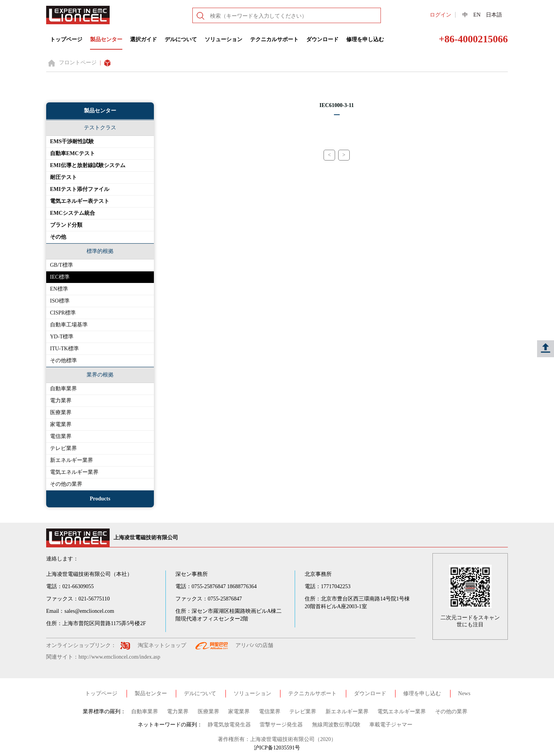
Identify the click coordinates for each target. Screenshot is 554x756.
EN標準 (59, 289)
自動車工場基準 (69, 325)
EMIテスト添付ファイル (80, 189)
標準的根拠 (100, 251)
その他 (58, 237)
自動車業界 (63, 389)
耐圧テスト (63, 177)
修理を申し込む (365, 39)
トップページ (66, 39)
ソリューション (224, 39)
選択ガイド (144, 39)
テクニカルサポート (274, 39)
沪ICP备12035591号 (277, 748)
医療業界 (61, 412)
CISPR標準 (63, 313)
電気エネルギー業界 (74, 472)
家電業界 (61, 424)
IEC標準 (60, 277)
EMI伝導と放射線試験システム (88, 165)
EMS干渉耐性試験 (72, 141)
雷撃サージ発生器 (281, 725)
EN (477, 15)
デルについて (181, 39)
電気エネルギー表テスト (80, 201)
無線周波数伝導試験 (336, 725)
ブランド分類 (66, 225)
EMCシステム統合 (73, 213)
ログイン (441, 15)
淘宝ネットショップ (162, 645)
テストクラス (100, 128)
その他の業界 (66, 484)
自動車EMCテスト (73, 153)
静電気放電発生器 (229, 725)
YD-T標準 (62, 337)
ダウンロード (322, 39)
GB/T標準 (62, 265)
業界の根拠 (100, 375)
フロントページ (78, 63)
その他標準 (63, 360)
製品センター (106, 39)
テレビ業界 (63, 448)
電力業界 (61, 401)
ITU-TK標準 (64, 349)
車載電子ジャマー (391, 725)
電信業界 (61, 436)
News (464, 693)
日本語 (494, 15)
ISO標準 (60, 301)
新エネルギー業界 (72, 460)
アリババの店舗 (254, 645)
